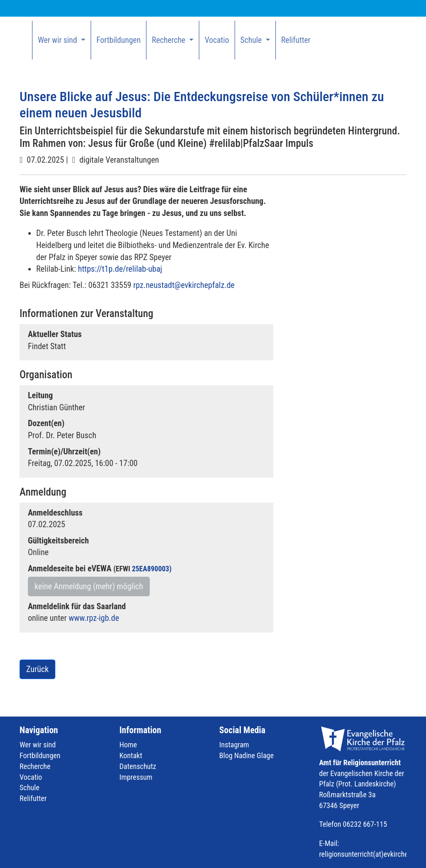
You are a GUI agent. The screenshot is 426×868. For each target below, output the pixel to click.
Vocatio (217, 40)
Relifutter (296, 40)
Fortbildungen (119, 40)
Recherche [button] (170, 40)
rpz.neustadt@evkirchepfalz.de (184, 285)
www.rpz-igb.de (94, 618)
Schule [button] (252, 40)
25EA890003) (152, 569)
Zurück (37, 669)
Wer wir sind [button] (58, 40)
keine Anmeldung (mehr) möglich (89, 586)
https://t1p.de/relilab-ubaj (120, 269)
